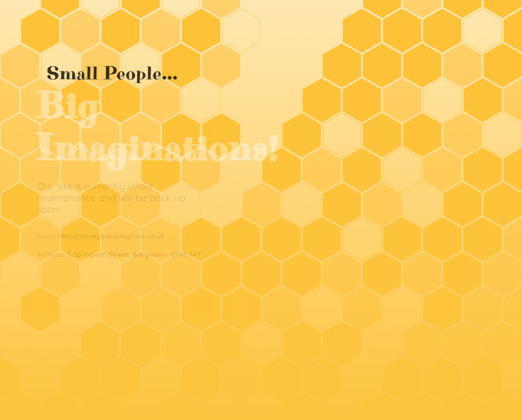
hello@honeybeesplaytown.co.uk (110, 236)
